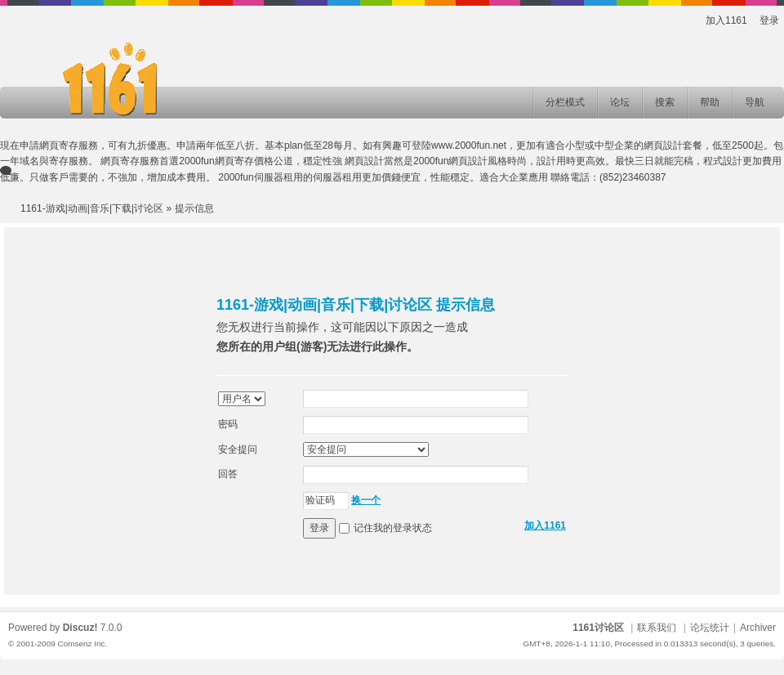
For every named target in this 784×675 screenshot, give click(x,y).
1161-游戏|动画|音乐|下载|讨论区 (92, 208)
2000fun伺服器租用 (260, 177)
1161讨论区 (598, 628)
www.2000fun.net (469, 145)
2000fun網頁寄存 (216, 161)
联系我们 (657, 628)
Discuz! (80, 628)
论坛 (620, 102)
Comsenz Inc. (82, 644)
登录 (769, 20)
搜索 (665, 102)
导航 (755, 102)
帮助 (710, 102)
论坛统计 (710, 628)
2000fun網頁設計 (450, 161)
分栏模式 (565, 102)
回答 (228, 474)
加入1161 (726, 20)
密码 (228, 424)
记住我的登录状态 (393, 528)
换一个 (366, 500)
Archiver (758, 628)
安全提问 (238, 449)
